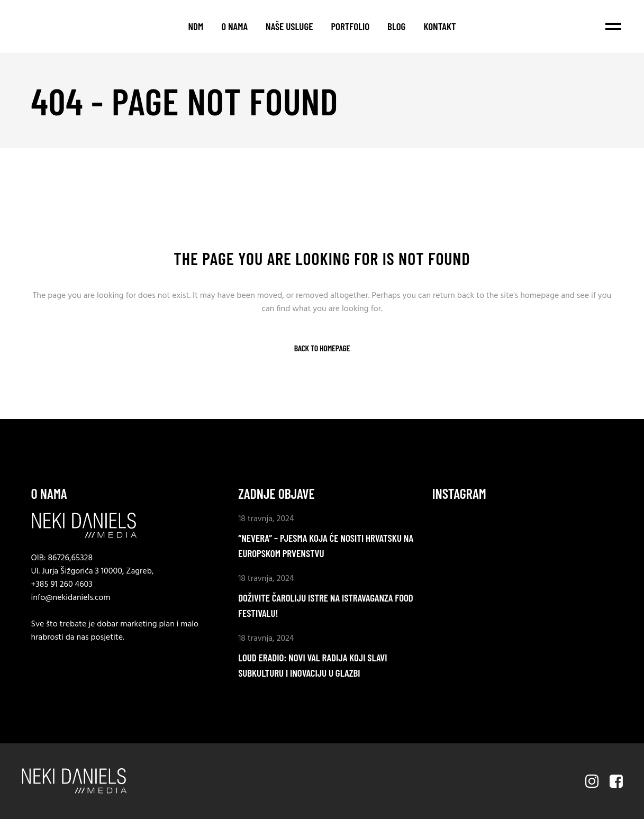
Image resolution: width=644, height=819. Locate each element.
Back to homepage (322, 348)
